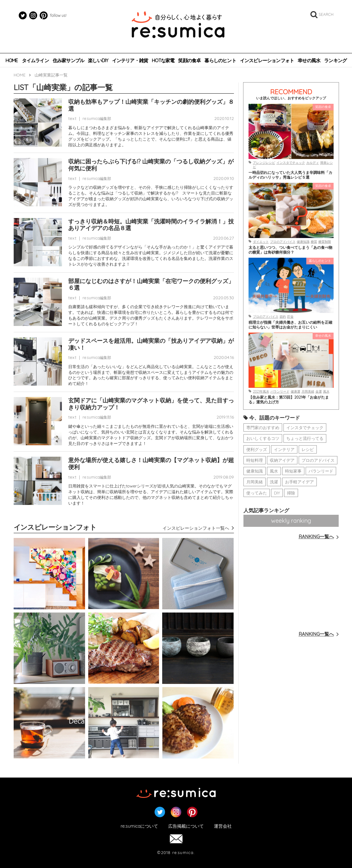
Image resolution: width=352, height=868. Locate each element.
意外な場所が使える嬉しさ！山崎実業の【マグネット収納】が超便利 (151, 464)
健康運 (296, 391)
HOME (12, 61)
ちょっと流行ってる (305, 438)
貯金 (290, 317)
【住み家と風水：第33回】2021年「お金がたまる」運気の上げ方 (289, 400)
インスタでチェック (291, 163)
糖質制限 (325, 242)
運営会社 (223, 826)
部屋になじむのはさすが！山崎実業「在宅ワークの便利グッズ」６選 (151, 285)
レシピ (308, 449)
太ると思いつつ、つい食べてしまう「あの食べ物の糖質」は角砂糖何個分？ (290, 250)
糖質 (314, 242)
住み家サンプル (68, 61)
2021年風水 (261, 391)
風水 (326, 391)
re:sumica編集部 (97, 119)
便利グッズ (257, 449)
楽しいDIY (98, 61)
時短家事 (293, 471)
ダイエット (261, 242)
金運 (319, 391)
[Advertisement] (291, 585)
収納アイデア (282, 460)
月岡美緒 (308, 391)
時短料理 (255, 460)
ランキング (335, 61)
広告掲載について (186, 826)
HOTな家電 (163, 61)
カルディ (313, 163)
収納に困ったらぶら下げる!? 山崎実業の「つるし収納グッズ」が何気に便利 (151, 165)
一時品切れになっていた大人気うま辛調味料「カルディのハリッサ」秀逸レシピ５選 (290, 175)
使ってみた (257, 493)
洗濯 (274, 482)
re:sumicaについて (139, 826)
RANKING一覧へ (319, 537)
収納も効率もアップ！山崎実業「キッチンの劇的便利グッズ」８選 (151, 105)
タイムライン (35, 61)
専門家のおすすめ (263, 427)
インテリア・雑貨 (130, 61)
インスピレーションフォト (267, 61)
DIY (277, 493)
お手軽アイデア (299, 482)
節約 (283, 317)
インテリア (284, 449)
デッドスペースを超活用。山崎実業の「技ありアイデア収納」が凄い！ (151, 344)
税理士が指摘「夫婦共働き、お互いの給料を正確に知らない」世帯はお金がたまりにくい (290, 325)
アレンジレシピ (264, 163)
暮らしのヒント (220, 61)
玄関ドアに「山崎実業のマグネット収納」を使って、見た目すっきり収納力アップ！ (151, 404)
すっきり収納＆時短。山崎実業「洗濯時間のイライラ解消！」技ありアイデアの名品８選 (151, 225)
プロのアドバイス (283, 242)
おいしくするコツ (263, 438)
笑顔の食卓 (189, 61)
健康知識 (303, 242)
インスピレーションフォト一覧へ (198, 528)
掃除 (291, 493)
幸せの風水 (309, 61)
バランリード (280, 391)
